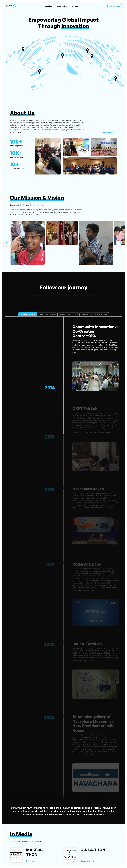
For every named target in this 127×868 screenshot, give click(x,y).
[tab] (28, 314)
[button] (8, 243)
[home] (11, 6)
